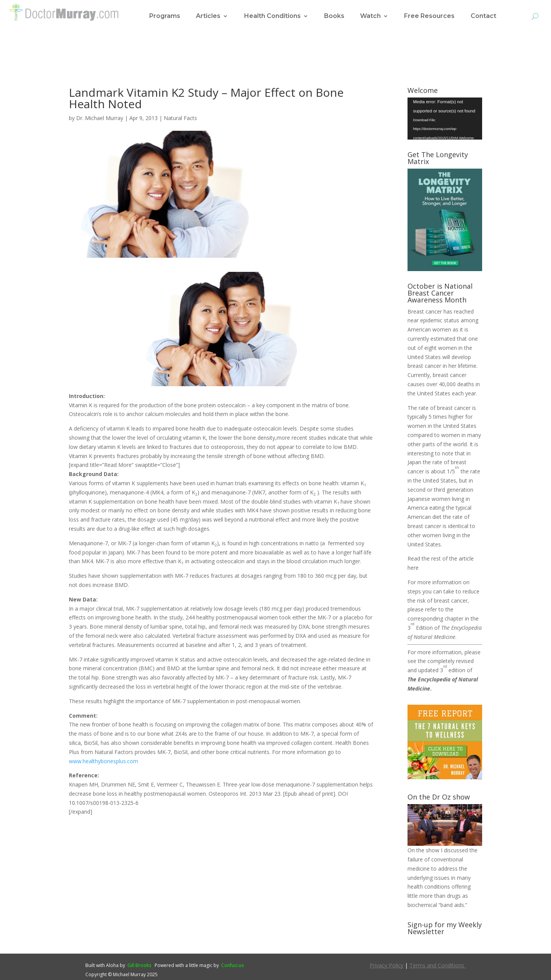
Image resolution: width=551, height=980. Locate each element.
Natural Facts (180, 118)
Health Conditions (272, 16)
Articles (208, 16)
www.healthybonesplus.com (104, 761)
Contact (483, 16)
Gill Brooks (139, 965)
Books (334, 16)
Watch (370, 16)
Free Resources (429, 16)
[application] (445, 119)
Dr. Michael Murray (100, 118)
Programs (165, 16)
